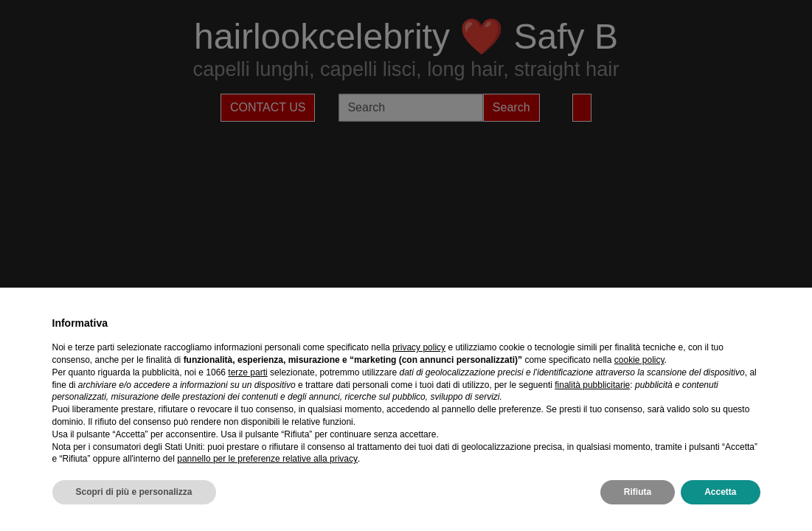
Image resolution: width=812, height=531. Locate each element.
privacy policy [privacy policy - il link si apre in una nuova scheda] (419, 347)
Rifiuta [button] (638, 492)
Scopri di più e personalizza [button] (134, 492)
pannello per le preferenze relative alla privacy (267, 459)
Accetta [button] (720, 492)
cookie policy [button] (639, 360)
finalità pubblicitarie (592, 385)
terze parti (247, 372)
